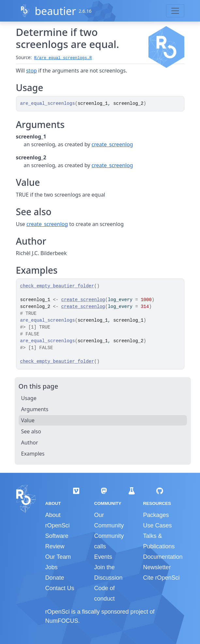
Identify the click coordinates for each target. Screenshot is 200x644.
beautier (55, 11)
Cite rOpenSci (161, 578)
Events (103, 557)
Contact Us (60, 588)
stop (31, 71)
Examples (33, 454)
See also (31, 431)
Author (30, 443)
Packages (156, 515)
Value (28, 420)
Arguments (35, 409)
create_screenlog (112, 144)
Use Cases (157, 525)
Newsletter (157, 567)
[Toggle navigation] (175, 11)
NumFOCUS (62, 621)
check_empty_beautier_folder (57, 286)
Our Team (58, 557)
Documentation (163, 557)
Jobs (52, 567)
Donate (55, 578)
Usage (29, 398)
